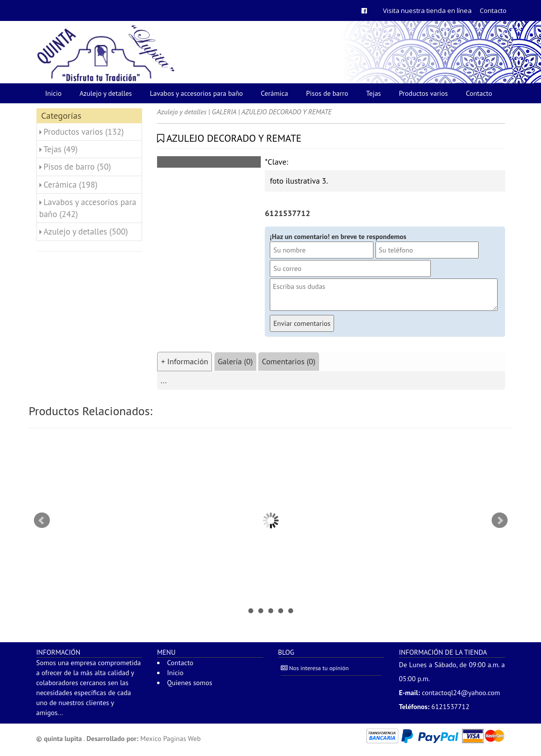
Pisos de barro (327, 93)
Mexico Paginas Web (170, 739)
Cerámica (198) (70, 185)
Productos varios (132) (84, 132)
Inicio (54, 93)
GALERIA (224, 112)
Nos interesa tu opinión (315, 668)
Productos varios (423, 93)
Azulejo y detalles (106, 93)
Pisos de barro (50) (77, 167)
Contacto (493, 10)
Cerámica (274, 93)
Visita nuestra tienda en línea (427, 10)
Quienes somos (190, 683)
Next (500, 520)
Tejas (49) (61, 149)
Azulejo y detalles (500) (86, 232)
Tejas (373, 93)
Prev (42, 520)
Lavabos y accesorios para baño (197, 93)
